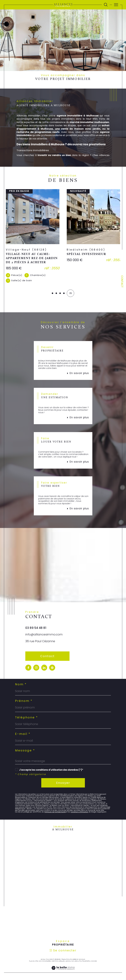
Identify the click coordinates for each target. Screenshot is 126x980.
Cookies (94, 961)
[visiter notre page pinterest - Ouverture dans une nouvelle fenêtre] (52, 668)
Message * (25, 751)
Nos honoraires (45, 961)
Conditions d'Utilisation (79, 812)
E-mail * (23, 734)
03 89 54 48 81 (36, 628)
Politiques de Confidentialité (55, 812)
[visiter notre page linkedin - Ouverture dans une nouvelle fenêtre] (44, 668)
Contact (122, 281)
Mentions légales (58, 961)
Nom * (21, 684)
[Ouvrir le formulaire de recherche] (106, 5)
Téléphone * (26, 718)
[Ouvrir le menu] (116, 5)
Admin (68, 961)
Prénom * (24, 701)
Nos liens (75, 961)
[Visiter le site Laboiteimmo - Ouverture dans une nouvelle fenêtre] (63, 971)
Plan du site (33, 961)
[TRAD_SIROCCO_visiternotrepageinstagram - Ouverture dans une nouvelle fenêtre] (36, 668)
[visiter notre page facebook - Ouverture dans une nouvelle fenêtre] (28, 668)
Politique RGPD (84, 961)
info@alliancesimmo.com (44, 635)
